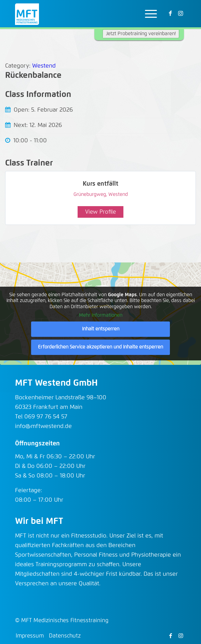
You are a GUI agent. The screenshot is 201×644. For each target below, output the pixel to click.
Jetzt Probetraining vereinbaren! (141, 34)
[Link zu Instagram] (181, 14)
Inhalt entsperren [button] (101, 329)
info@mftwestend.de (43, 426)
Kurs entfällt (100, 184)
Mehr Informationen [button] (101, 315)
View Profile (100, 212)
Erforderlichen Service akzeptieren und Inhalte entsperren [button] (100, 347)
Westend (44, 66)
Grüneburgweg (90, 195)
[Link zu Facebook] (171, 14)
